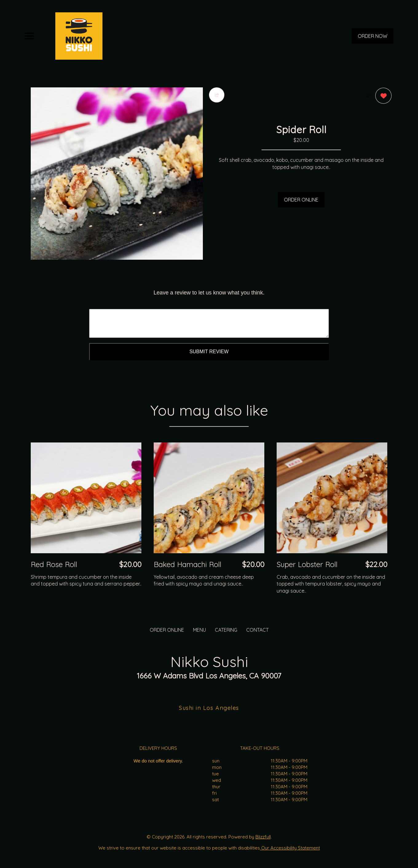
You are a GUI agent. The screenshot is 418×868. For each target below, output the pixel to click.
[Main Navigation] (29, 36)
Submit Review (209, 352)
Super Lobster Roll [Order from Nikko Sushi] (307, 564)
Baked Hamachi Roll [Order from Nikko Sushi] (187, 564)
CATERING (226, 630)
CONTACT (257, 630)
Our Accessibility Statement (290, 848)
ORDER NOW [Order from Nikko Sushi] (373, 36)
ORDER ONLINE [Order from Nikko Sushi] (167, 630)
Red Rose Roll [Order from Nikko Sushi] (54, 564)
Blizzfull (263, 837)
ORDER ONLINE (301, 200)
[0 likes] (382, 96)
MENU (199, 630)
